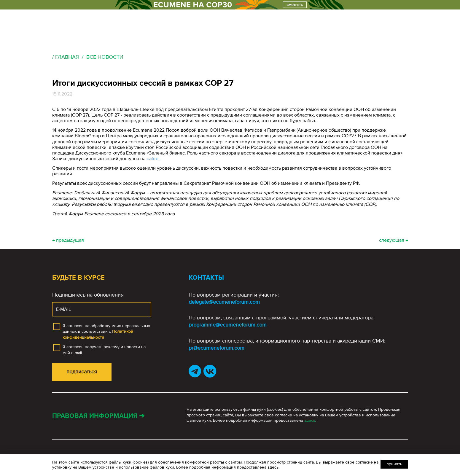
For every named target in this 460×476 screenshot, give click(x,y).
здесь (310, 420)
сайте (152, 159)
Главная (67, 57)
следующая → (394, 240)
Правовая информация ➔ (98, 416)
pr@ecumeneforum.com (217, 348)
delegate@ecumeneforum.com (224, 302)
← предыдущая (68, 240)
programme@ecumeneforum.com (228, 325)
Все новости (105, 57)
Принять (394, 464)
